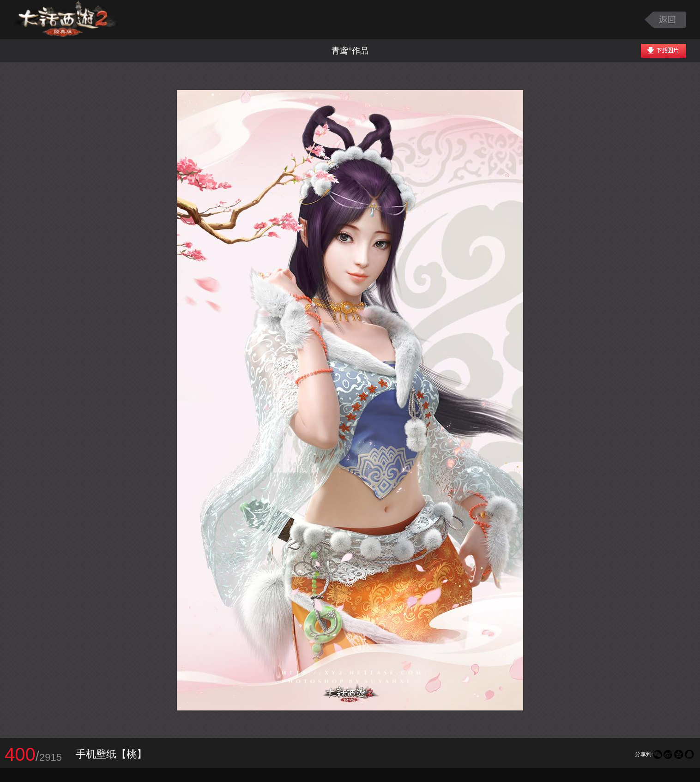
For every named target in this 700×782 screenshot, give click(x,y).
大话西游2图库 (66, 20)
